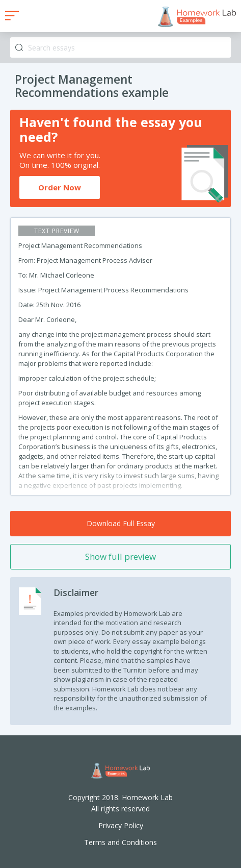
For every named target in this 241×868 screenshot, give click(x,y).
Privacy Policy (121, 825)
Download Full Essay (121, 523)
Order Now (60, 187)
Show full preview (120, 556)
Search (19, 48)
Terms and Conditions (120, 842)
